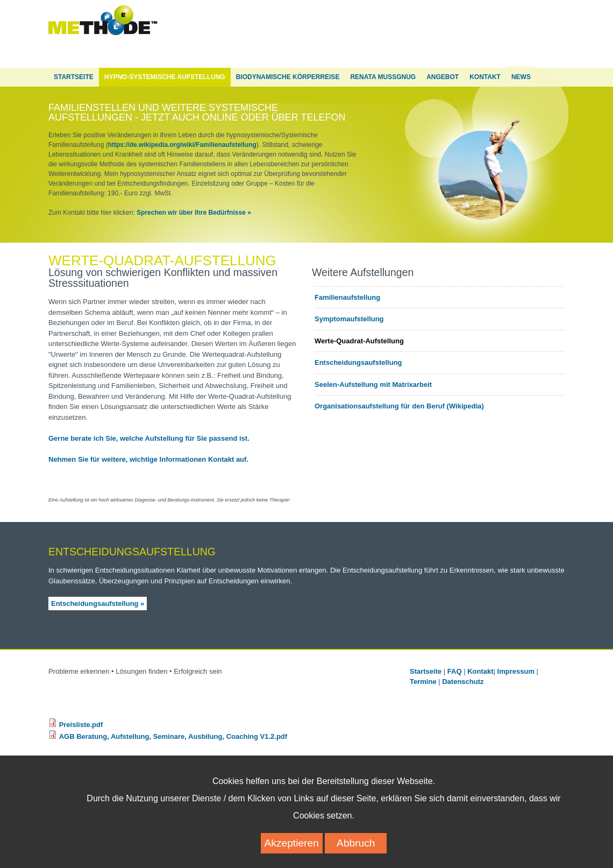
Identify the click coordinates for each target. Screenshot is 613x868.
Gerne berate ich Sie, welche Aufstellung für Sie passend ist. (149, 438)
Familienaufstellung (347, 297)
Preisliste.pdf (81, 725)
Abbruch (356, 852)
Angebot (443, 77)
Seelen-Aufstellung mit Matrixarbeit (373, 384)
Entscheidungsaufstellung (358, 362)
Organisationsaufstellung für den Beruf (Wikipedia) (399, 406)
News (521, 77)
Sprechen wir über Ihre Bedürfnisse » (194, 213)
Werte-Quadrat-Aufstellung (359, 341)
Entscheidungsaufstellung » (98, 604)
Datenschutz (464, 682)
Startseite (74, 77)
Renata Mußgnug (383, 77)
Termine (423, 682)
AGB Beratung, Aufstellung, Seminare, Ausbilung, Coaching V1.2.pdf (173, 736)
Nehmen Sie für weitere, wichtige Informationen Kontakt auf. (148, 459)
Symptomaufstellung (349, 319)
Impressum (516, 671)
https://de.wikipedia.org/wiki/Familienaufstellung (182, 145)
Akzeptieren (292, 852)
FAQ (455, 671)
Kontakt (485, 77)
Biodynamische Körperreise (288, 77)
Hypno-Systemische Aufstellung (165, 77)
